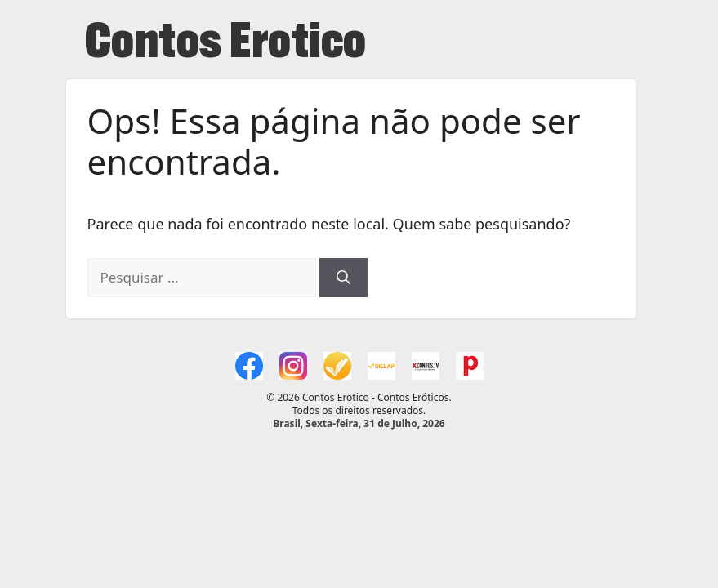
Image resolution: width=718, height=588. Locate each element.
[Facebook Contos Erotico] (249, 366)
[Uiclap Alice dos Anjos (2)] (381, 366)
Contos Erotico (226, 45)
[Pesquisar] (343, 278)
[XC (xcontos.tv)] (426, 366)
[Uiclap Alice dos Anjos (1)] (337, 366)
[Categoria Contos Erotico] (470, 366)
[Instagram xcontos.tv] (293, 366)
